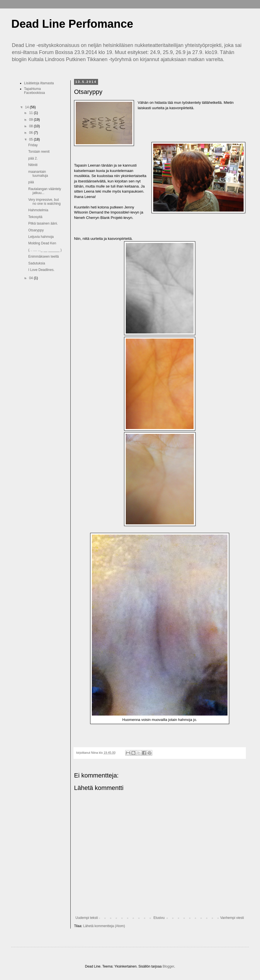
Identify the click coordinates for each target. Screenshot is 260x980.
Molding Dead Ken (42, 243)
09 (32, 120)
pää (31, 182)
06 (32, 133)
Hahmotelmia (38, 210)
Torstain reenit (39, 152)
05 (32, 139)
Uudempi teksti (87, 918)
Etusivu (159, 918)
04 (32, 278)
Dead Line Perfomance (72, 24)
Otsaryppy (36, 230)
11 (32, 113)
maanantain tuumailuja (38, 174)
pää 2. (33, 158)
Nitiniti (33, 165)
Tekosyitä (35, 217)
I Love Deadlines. (41, 270)
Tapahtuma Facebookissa (34, 91)
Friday (33, 145)
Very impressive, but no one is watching (44, 202)
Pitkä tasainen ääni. (43, 223)
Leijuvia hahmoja (41, 237)
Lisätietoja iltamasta (39, 83)
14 (28, 107)
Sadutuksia (37, 263)
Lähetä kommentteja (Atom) (104, 926)
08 (32, 126)
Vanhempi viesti (232, 918)
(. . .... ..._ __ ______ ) (45, 250)
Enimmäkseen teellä (44, 257)
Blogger (168, 966)
